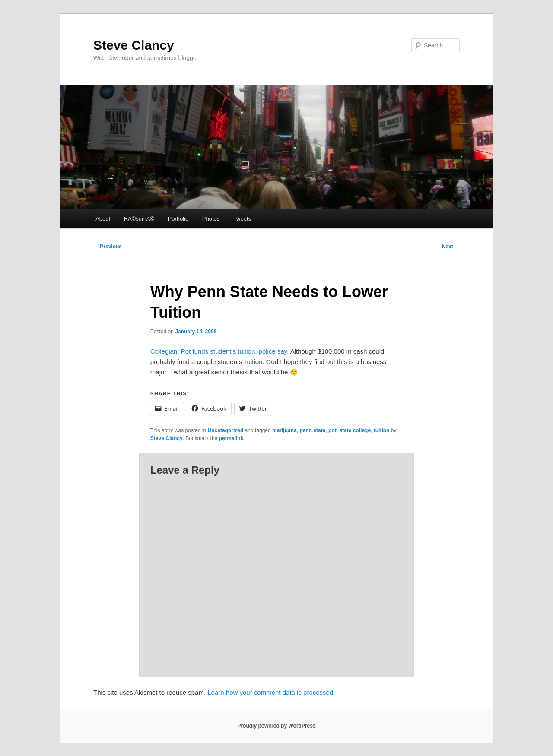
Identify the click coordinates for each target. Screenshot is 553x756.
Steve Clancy (134, 45)
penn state (312, 430)
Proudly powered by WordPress (276, 726)
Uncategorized (226, 430)
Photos (211, 219)
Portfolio (178, 219)
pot (332, 430)
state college (355, 430)
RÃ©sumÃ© (139, 219)
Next (451, 247)
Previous (108, 247)
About (103, 219)
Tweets (242, 219)
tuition (382, 430)
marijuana (284, 430)
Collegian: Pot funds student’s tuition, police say (219, 351)
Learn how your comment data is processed (270, 692)
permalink (231, 438)
